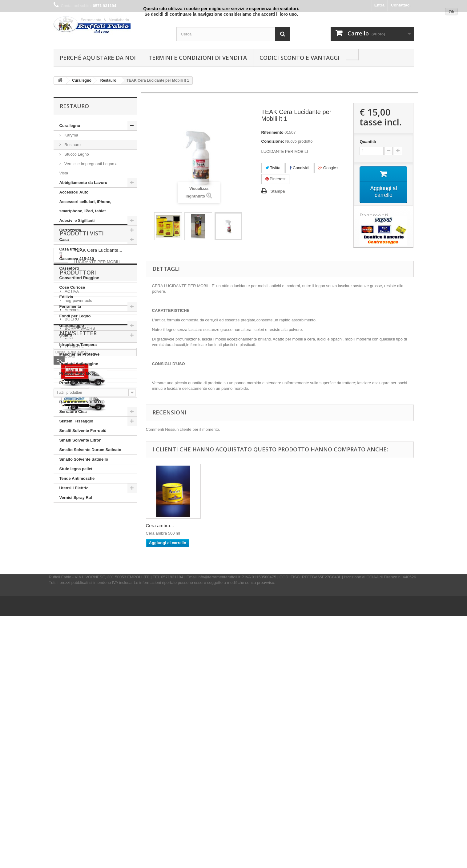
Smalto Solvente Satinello (84, 459)
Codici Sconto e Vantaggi (300, 58)
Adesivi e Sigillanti (77, 220)
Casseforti (69, 268)
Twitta (273, 168)
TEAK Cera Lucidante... (98, 538)
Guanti (66, 335)
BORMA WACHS (79, 629)
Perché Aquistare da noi (98, 58)
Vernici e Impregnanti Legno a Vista (89, 168)
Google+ (328, 168)
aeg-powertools (78, 601)
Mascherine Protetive (80, 354)
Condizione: (273, 141)
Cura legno (70, 126)
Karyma (71, 135)
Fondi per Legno (75, 316)
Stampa (278, 191)
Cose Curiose (72, 287)
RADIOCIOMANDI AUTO (82, 402)
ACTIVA (71, 592)
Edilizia (66, 297)
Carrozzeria (70, 230)
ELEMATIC (74, 647)
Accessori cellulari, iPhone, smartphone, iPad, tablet (85, 206)
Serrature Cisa (73, 412)
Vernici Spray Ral (76, 497)
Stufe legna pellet (76, 469)
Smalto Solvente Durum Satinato (91, 450)
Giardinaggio (72, 326)
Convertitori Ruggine (79, 278)
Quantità (368, 142)
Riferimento (272, 132)
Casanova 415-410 (77, 259)
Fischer (71, 675)
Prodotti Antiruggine (79, 364)
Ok (451, 12)
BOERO (72, 619)
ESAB (70, 656)
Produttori (78, 575)
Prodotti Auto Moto (77, 373)
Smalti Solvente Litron (81, 440)
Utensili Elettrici (74, 488)
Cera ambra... (160, 526)
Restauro (72, 145)
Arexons (72, 610)
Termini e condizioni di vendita (198, 58)
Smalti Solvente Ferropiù (83, 431)
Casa (64, 240)
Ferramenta (70, 306)
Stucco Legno (76, 154)
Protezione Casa (75, 392)
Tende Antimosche (77, 478)
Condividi (299, 168)
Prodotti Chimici (75, 383)
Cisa (68, 638)
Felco (69, 666)
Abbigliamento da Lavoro (83, 183)
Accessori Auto (74, 192)
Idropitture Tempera (78, 345)
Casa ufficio (71, 249)
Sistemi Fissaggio (76, 421)
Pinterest (276, 179)
